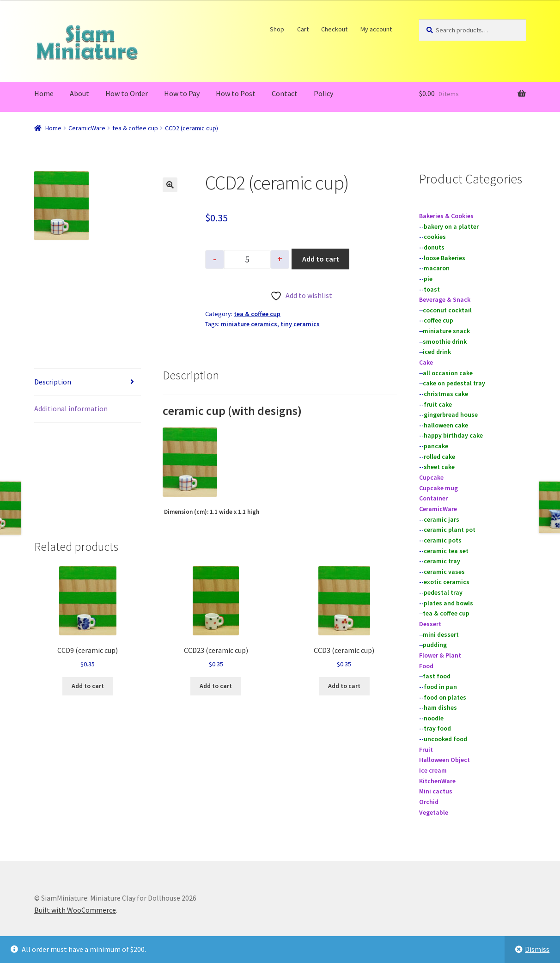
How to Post (236, 93)
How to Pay (182, 93)
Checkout (335, 29)
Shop (277, 29)
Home (44, 93)
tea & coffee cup (135, 128)
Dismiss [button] (537, 949)
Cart (303, 29)
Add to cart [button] (88, 686)
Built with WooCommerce (75, 910)
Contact (285, 93)
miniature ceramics (249, 324)
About (79, 93)
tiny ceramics (300, 324)
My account (376, 29)
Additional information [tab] (71, 408)
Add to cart (321, 259)
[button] (170, 185)
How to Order (127, 93)
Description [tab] (53, 382)
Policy (323, 93)
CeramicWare (87, 128)
